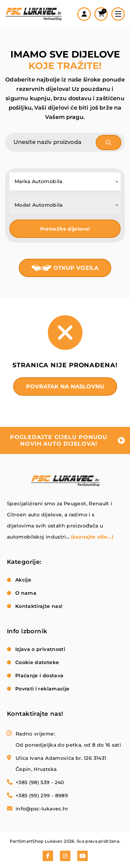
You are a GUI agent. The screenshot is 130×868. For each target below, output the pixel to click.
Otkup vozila (76, 268)
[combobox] (65, 181)
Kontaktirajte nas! (39, 606)
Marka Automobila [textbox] (38, 181)
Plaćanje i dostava (39, 676)
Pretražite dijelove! (65, 229)
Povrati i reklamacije (42, 689)
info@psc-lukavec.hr (42, 809)
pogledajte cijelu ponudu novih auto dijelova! (59, 440)
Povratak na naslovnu (65, 386)
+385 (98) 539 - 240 (40, 782)
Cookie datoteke (37, 662)
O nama (26, 593)
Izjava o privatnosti (40, 649)
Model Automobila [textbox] (39, 205)
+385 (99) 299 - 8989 (42, 796)
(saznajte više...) (92, 537)
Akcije (23, 580)
